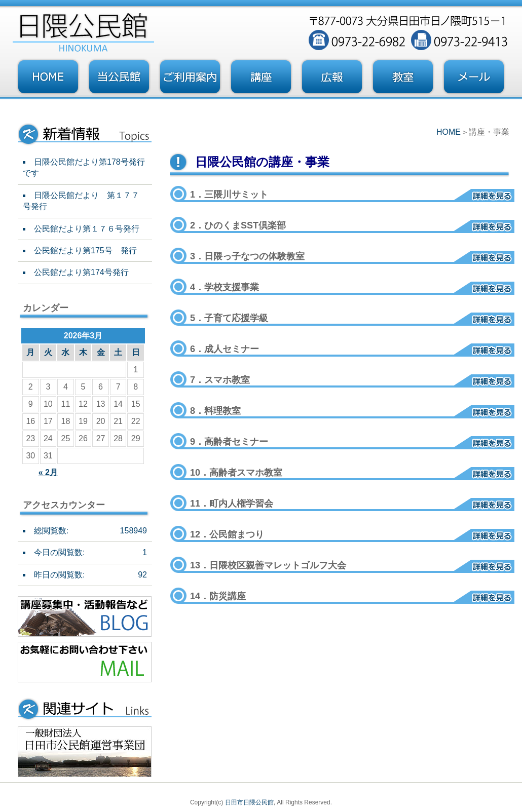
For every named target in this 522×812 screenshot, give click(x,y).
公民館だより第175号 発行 (85, 250)
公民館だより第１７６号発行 (87, 229)
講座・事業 (261, 77)
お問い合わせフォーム (474, 77)
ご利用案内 (190, 77)
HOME (449, 132)
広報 (332, 77)
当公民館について (119, 77)
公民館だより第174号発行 (81, 272)
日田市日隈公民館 (249, 802)
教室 (403, 77)
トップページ (48, 77)
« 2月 (48, 472)
